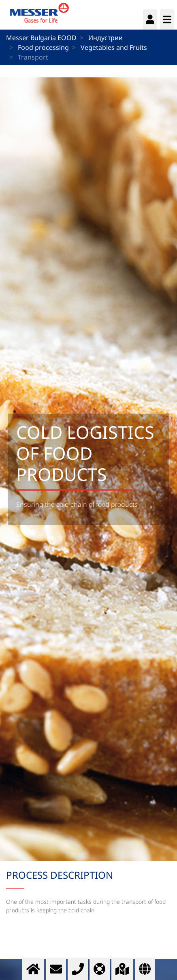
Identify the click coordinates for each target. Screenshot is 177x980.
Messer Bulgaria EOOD (41, 38)
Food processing (43, 47)
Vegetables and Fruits (114, 47)
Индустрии (106, 38)
